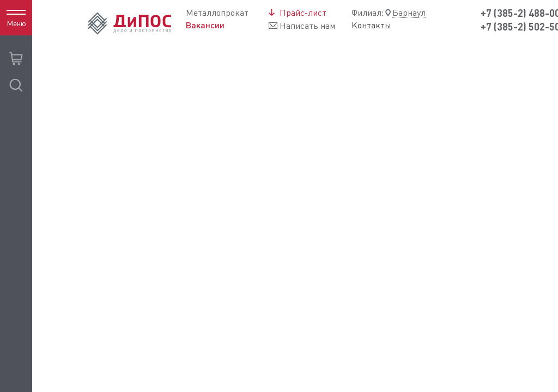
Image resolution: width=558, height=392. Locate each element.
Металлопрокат (217, 13)
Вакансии (205, 25)
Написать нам (307, 26)
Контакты (371, 26)
